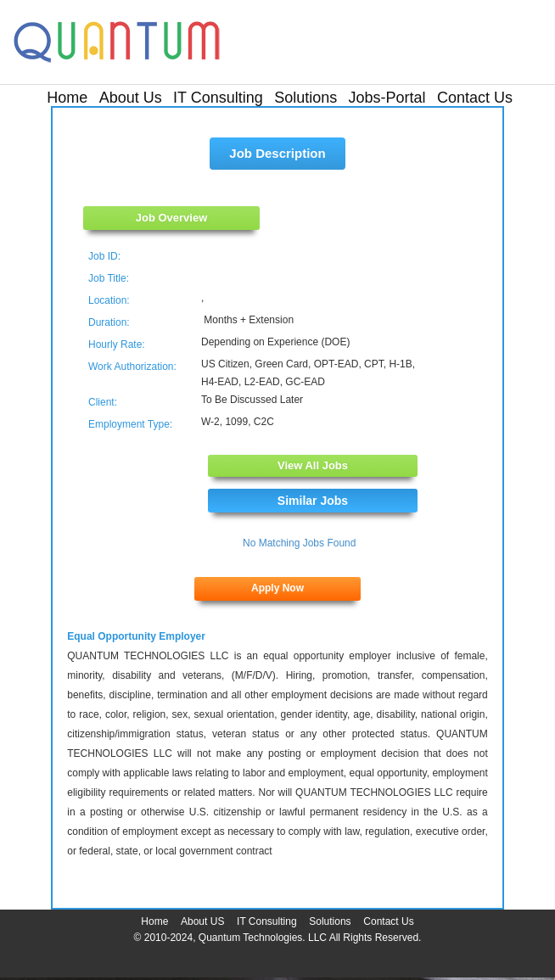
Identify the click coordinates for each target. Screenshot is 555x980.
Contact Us (475, 98)
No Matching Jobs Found (299, 543)
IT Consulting (218, 98)
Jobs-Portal (387, 98)
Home (67, 98)
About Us (131, 98)
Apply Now (277, 588)
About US (202, 921)
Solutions (306, 98)
